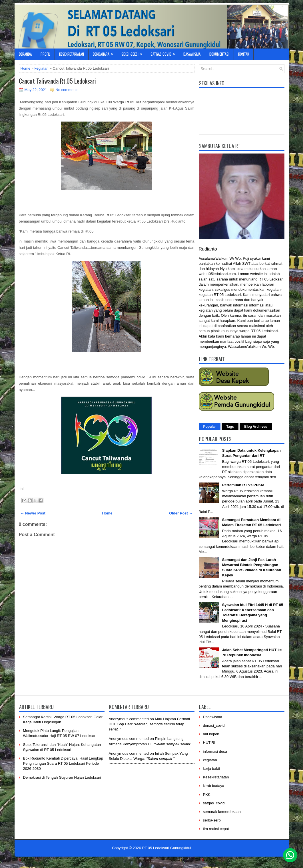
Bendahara (105, 53)
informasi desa (215, 751)
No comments (67, 90)
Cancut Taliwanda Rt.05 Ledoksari (57, 81)
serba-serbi (212, 820)
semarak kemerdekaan (222, 812)
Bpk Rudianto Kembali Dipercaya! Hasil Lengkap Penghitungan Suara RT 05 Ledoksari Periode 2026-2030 (63, 763)
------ (155, 861)
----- (139, 861)
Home (26, 68)
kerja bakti (211, 769)
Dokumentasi (219, 54)
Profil (45, 54)
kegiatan (42, 68)
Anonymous (119, 719)
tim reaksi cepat (216, 829)
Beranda (25, 54)
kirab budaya (214, 786)
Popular (210, 427)
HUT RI (209, 743)
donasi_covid (214, 725)
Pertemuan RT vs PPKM (243, 485)
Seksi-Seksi (134, 53)
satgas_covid (214, 803)
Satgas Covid (165, 53)
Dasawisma (192, 54)
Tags (230, 427)
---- (124, 861)
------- (179, 861)
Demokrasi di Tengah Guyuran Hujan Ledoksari (62, 777)
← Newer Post (33, 513)
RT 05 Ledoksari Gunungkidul (166, 848)
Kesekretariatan (72, 54)
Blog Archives (256, 427)
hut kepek (211, 734)
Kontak (244, 54)
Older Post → (181, 513)
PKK (207, 795)
